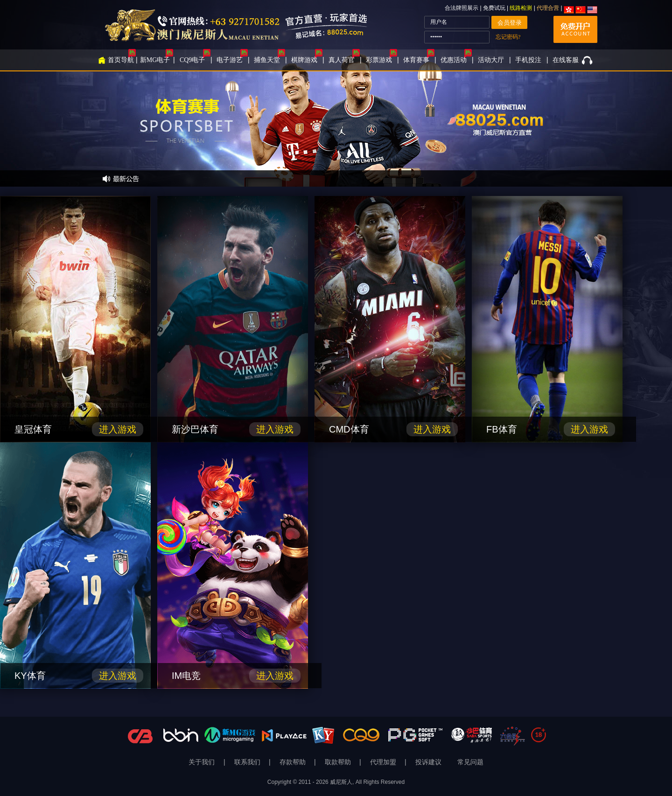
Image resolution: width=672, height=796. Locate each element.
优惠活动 (454, 60)
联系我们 (248, 762)
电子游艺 (230, 60)
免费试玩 (495, 8)
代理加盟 (384, 762)
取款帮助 (339, 762)
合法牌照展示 (462, 8)
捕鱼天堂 (267, 60)
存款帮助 (294, 762)
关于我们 (203, 762)
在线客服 (566, 60)
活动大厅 (491, 60)
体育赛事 (416, 60)
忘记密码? (508, 37)
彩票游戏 (379, 60)
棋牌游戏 (304, 60)
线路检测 (521, 8)
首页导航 (121, 60)
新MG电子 (155, 60)
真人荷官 (342, 60)
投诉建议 (428, 762)
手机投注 (528, 60)
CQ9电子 (192, 60)
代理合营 (548, 8)
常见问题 (470, 762)
